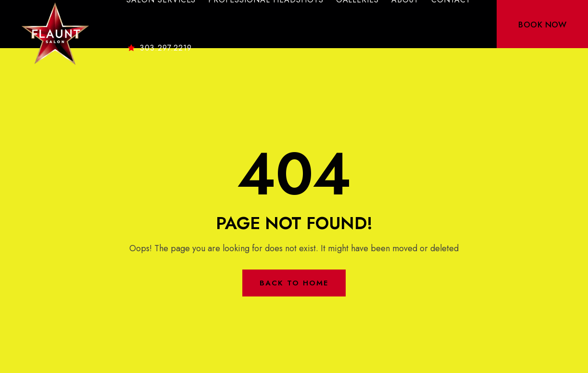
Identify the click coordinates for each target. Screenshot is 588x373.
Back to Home (294, 283)
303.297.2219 (159, 48)
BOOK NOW (542, 25)
